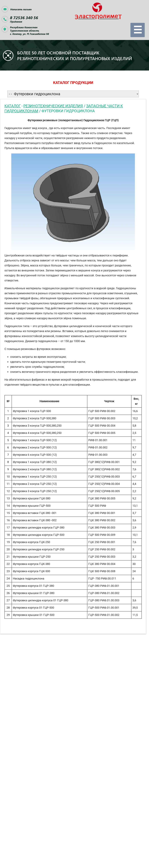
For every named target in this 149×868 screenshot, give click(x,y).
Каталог (13, 106)
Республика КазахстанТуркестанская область (29, 31)
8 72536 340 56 (24, 18)
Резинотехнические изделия (53, 106)
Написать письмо (21, 9)
